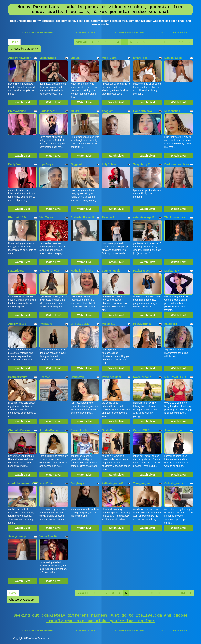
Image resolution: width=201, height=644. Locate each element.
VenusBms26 (48, 536)
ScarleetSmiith (18, 377)
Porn (162, 32)
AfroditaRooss (49, 430)
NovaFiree (46, 483)
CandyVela (78, 377)
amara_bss (140, 58)
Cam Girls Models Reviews (131, 32)
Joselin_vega (173, 430)
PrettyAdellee (17, 111)
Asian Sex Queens (85, 32)
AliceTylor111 (17, 324)
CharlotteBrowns (19, 430)
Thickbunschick (175, 217)
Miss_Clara (109, 58)
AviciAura (46, 324)
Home (14, 42)
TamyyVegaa (142, 483)
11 (165, 42)
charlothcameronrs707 (23, 483)
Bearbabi (45, 377)
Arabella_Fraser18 (83, 217)
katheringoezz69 (113, 483)
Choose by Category (25, 49)
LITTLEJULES (80, 324)
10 (158, 42)
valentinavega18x (145, 217)
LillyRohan (109, 164)
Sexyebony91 (142, 164)
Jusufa (75, 58)
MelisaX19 (109, 324)
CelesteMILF (141, 430)
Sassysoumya (17, 536)
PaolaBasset (141, 271)
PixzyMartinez (142, 324)
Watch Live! (22, 102)
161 (181, 42)
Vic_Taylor (46, 217)
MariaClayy (172, 271)
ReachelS (108, 217)
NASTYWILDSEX (175, 377)
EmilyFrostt (16, 164)
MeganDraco (48, 58)
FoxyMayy (77, 483)
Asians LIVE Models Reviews (37, 32)
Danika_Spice (173, 58)
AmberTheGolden (20, 58)
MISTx (75, 111)
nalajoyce (171, 324)
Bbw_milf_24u (17, 217)
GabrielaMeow (143, 111)
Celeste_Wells (174, 483)
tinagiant (108, 111)
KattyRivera (16, 271)
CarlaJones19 (48, 111)
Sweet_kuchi (79, 430)
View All (81, 42)
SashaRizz (109, 430)
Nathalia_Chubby (82, 271)
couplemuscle (111, 271)
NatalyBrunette (49, 271)
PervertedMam (111, 377)
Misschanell (172, 111)
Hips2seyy (46, 164)
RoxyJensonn (142, 377)
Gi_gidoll (77, 164)
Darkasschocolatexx (178, 164)
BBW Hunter (180, 32)
